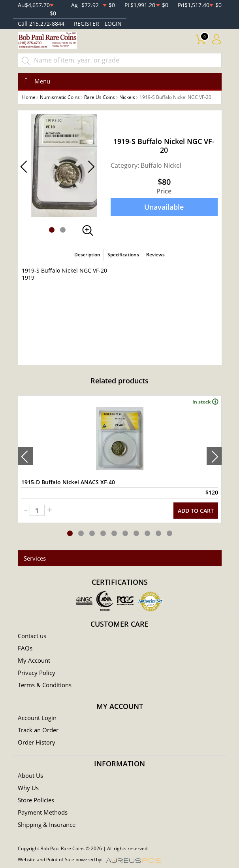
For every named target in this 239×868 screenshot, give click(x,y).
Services (35, 558)
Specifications (123, 255)
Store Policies (36, 800)
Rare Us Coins (100, 97)
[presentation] (25, 456)
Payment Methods (43, 812)
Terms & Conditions (45, 685)
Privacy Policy (37, 673)
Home (29, 97)
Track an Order (38, 730)
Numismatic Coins (60, 97)
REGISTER (87, 24)
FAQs (25, 648)
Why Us (28, 788)
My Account (34, 660)
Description (87, 255)
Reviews (155, 255)
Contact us (32, 636)
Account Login (37, 718)
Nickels (127, 97)
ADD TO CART (196, 511)
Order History (37, 742)
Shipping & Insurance (47, 824)
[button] (52, 230)
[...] (120, 60)
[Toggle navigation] (35, 81)
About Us (30, 775)
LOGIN (113, 24)
